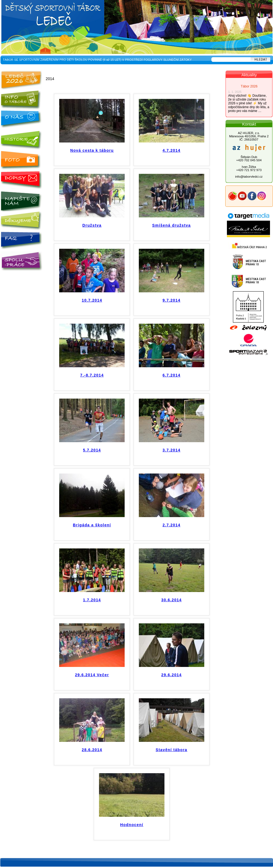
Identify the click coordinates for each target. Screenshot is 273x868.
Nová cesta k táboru (92, 150)
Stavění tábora (172, 750)
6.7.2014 (172, 375)
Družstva (92, 225)
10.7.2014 (92, 300)
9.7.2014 (172, 300)
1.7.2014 (92, 600)
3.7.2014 (172, 450)
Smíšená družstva (171, 225)
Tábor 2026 (249, 86)
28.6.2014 (92, 750)
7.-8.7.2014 (92, 375)
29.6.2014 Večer (92, 675)
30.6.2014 (171, 600)
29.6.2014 (171, 675)
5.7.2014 (92, 450)
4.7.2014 (172, 150)
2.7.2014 (172, 525)
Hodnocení (132, 825)
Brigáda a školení (92, 525)
